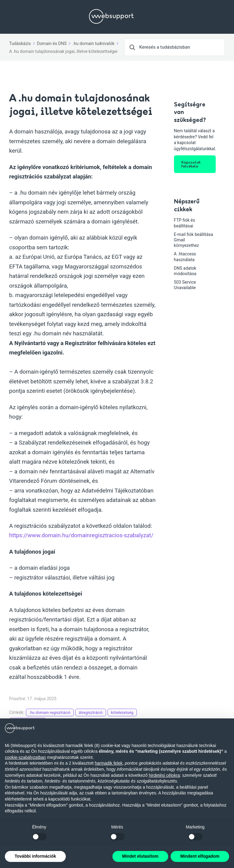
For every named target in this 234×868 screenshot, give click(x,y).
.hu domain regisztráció (50, 712)
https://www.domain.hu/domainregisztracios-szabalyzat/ (81, 535)
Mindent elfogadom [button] (200, 856)
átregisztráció (91, 712)
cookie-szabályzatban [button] (25, 757)
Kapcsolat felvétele (191, 164)
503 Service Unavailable (185, 285)
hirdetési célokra (164, 775)
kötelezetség (122, 712)
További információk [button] (35, 856)
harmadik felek (109, 763)
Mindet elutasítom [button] (140, 856)
